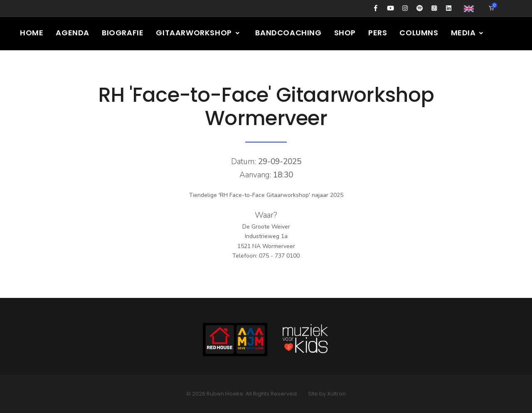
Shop (345, 33)
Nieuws (35, 66)
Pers (378, 33)
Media (468, 33)
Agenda (73, 33)
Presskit (115, 66)
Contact (165, 66)
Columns (419, 33)
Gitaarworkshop (198, 33)
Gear (73, 66)
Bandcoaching (288, 33)
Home (32, 33)
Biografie (123, 33)
